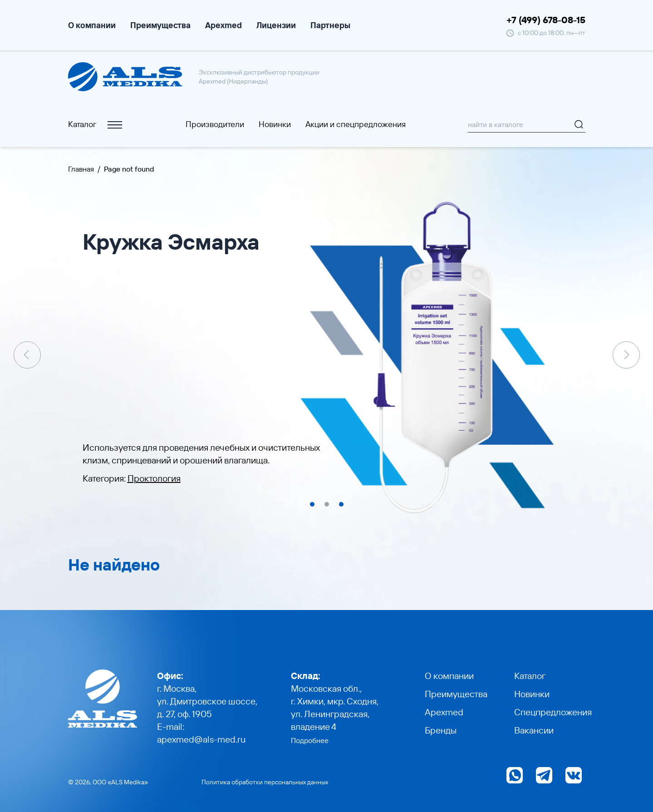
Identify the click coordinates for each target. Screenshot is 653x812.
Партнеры (330, 25)
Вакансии (534, 730)
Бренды (441, 730)
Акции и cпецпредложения (356, 124)
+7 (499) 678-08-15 (546, 20)
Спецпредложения (553, 712)
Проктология (154, 478)
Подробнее (310, 740)
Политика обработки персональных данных (265, 782)
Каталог (96, 125)
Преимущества (160, 25)
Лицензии (276, 25)
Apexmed (223, 25)
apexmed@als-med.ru (201, 739)
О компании (92, 25)
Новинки (275, 124)
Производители (215, 124)
